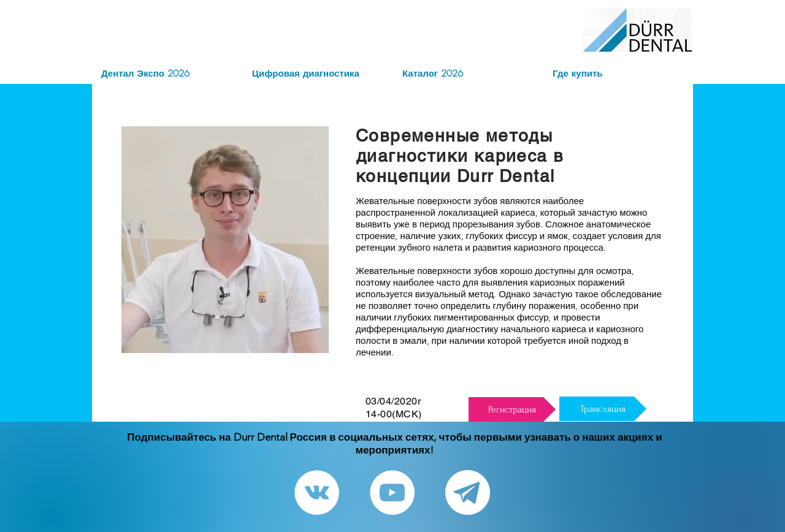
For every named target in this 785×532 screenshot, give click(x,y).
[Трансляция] (603, 409)
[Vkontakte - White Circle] (317, 492)
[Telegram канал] (468, 492)
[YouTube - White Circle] (392, 492)
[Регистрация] (512, 409)
